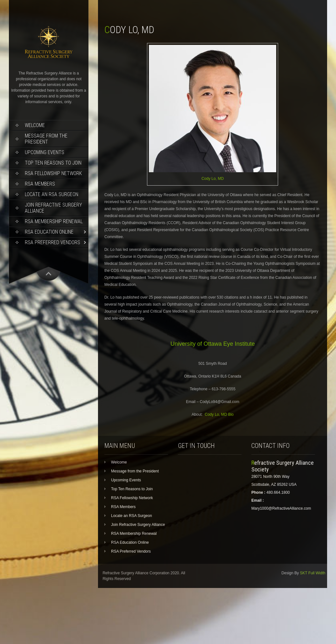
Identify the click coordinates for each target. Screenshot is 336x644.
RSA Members (40, 184)
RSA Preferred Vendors (52, 242)
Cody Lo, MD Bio (219, 414)
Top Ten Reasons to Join (53, 163)
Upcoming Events (45, 152)
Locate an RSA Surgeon (52, 194)
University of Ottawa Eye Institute (213, 344)
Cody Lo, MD (213, 179)
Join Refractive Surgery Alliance (53, 208)
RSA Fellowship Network (53, 173)
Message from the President (46, 139)
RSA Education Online (49, 232)
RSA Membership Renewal (54, 221)
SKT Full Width (313, 573)
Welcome (35, 125)
